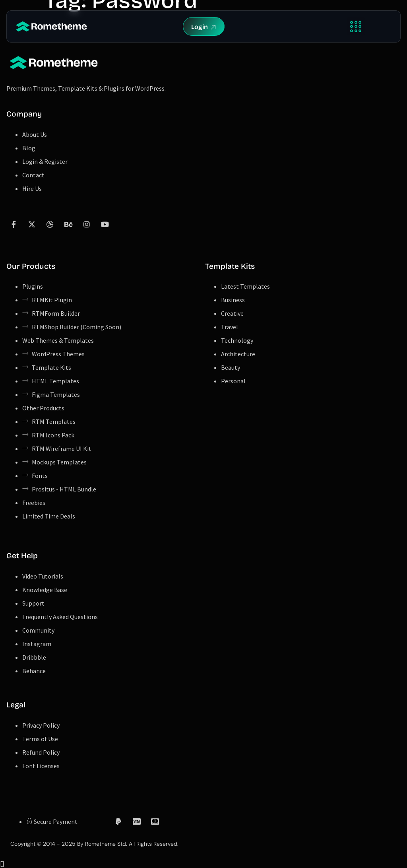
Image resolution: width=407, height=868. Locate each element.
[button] (356, 26)
